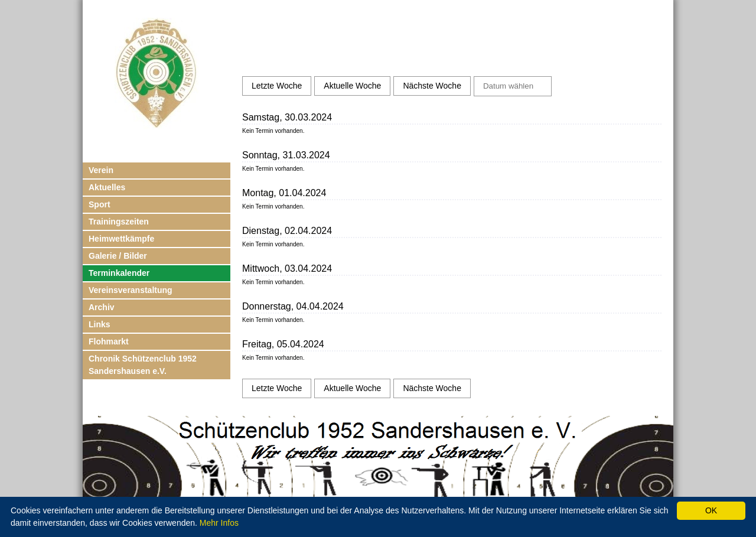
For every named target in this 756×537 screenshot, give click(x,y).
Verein (101, 170)
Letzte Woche (277, 86)
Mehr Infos (219, 523)
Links (100, 324)
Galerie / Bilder (118, 256)
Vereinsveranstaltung (131, 290)
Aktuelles (107, 187)
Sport (100, 204)
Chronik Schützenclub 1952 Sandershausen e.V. (143, 365)
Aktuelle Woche (352, 86)
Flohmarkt (109, 341)
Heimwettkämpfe (121, 239)
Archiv (102, 307)
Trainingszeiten (119, 222)
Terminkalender (119, 273)
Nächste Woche (432, 86)
